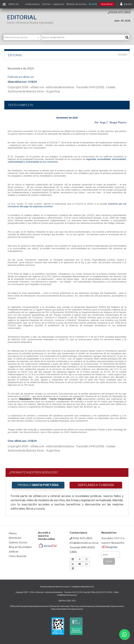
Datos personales (103, 606)
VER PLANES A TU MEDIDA (96, 485)
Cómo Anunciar (18, 556)
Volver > (123, 55)
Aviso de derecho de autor (38, 606)
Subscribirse (56, 609)
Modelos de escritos (77, 4)
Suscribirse (107, 4)
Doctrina (46, 4)
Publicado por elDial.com (21, 77)
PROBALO (38, 485)
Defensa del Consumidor (60, 606)
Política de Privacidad (19, 606)
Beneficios (15, 538)
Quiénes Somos (18, 542)
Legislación (59, 4)
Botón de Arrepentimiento (72, 609)
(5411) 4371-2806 (119, 12)
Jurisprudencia (32, 4)
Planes (13, 533)
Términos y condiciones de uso (83, 606)
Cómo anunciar (117, 606)
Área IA (93, 4)
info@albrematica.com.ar (84, 543)
